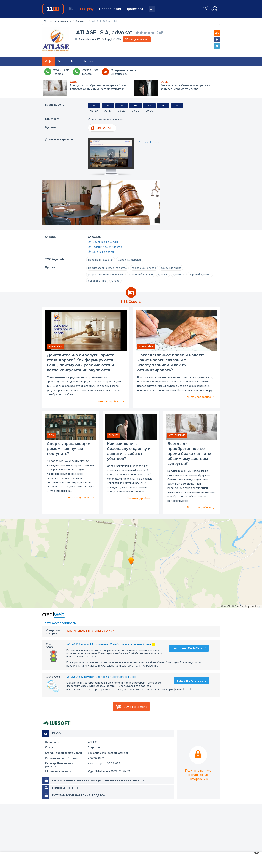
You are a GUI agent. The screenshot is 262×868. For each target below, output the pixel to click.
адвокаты (179, 274)
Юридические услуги (105, 242)
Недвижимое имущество (107, 247)
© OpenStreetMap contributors (247, 606)
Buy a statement (135, 707)
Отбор (115, 281)
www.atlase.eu (151, 142)
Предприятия (110, 9)
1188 (53, 9)
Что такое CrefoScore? (189, 648)
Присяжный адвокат (101, 260)
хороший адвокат (200, 274)
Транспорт (135, 9)
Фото (74, 61)
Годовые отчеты (65, 788)
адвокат (163, 274)
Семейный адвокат (130, 260)
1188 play (87, 9)
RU (72, 9)
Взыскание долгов (103, 252)
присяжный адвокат (141, 274)
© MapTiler (226, 606)
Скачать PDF (104, 128)
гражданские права (144, 268)
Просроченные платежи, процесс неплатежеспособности (98, 781)
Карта (61, 61)
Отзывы (88, 61)
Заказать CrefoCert (191, 681)
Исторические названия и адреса (79, 796)
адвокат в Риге (97, 281)
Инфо (49, 61)
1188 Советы (131, 302)
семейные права (171, 268)
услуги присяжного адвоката (106, 274)
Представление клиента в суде (107, 268)
